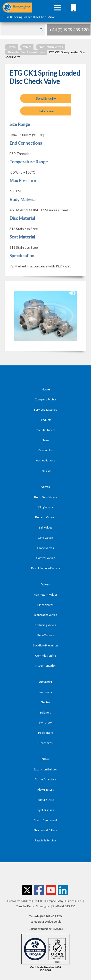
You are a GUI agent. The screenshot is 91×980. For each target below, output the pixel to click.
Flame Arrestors (45, 779)
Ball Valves (45, 527)
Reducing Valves (45, 625)
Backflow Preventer (46, 645)
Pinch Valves (45, 605)
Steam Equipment (45, 820)
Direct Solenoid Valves (45, 568)
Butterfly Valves (45, 517)
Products (45, 420)
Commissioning (45, 656)
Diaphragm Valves (45, 615)
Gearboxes (45, 743)
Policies (46, 471)
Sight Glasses (45, 810)
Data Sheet (46, 111)
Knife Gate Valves (46, 497)
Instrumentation (46, 666)
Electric (45, 702)
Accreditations (45, 460)
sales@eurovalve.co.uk (46, 922)
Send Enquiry (46, 98)
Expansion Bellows (46, 769)
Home (12, 47)
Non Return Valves (51, 47)
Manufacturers (45, 430)
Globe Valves (45, 548)
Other (45, 759)
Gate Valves (45, 538)
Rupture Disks (46, 800)
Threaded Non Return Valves (26, 52)
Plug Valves (46, 507)
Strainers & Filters (45, 830)
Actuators (45, 682)
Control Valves (46, 558)
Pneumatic (46, 692)
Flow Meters (46, 790)
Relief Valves (46, 635)
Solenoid (45, 712)
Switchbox (46, 722)
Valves (27, 47)
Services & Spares (45, 410)
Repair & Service (45, 840)
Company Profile (45, 399)
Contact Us (45, 450)
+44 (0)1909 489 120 (69, 30)
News (45, 440)
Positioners (46, 733)
